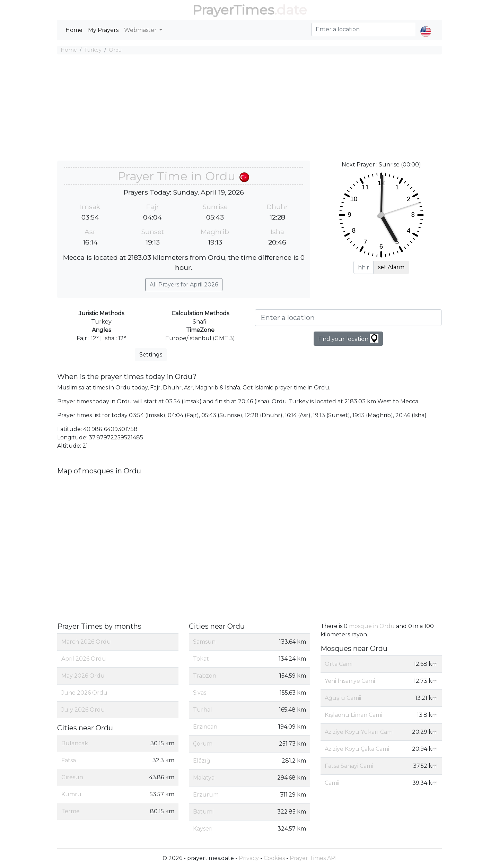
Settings (151, 355)
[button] (426, 26)
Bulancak (75, 743)
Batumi (203, 812)
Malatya (204, 778)
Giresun (72, 777)
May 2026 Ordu (83, 676)
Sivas (200, 693)
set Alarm (391, 267)
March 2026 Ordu (86, 642)
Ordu (115, 50)
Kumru (71, 794)
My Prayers (103, 30)
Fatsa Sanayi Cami (349, 766)
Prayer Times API (313, 858)
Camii (332, 783)
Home (74, 30)
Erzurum (206, 795)
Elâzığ (202, 761)
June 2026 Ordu (84, 693)
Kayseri (203, 829)
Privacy (249, 858)
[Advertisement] (249, 109)
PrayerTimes (233, 10)
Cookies (274, 858)
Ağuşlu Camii (343, 698)
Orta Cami (339, 664)
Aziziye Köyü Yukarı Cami (359, 732)
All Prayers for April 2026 (184, 285)
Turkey (93, 50)
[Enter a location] (348, 318)
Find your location (348, 338)
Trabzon (205, 676)
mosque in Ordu (372, 626)
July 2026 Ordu (83, 710)
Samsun (204, 642)
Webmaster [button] (141, 30)
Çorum (203, 744)
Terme (71, 811)
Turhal (203, 710)
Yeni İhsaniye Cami (350, 681)
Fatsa (69, 760)
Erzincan (205, 727)
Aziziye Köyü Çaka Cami (357, 749)
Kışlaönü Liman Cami (353, 715)
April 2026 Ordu (84, 659)
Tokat (201, 659)
